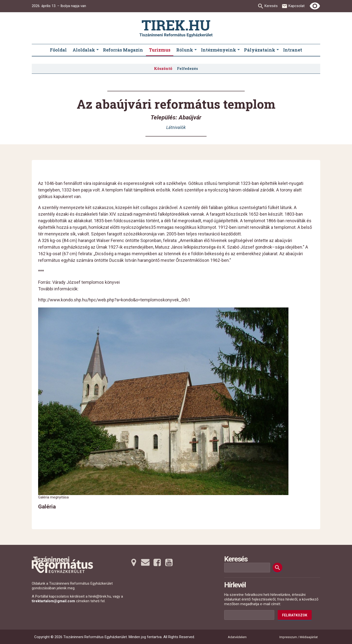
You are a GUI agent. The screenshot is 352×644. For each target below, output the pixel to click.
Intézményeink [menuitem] (219, 50)
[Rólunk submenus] (196, 50)
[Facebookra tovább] (157, 562)
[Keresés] (277, 568)
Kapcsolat (297, 6)
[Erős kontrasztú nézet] (315, 6)
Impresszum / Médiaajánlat (299, 637)
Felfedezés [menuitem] (187, 68)
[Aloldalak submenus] (98, 50)
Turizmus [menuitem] (160, 50)
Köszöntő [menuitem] (163, 68)
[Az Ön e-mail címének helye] (249, 615)
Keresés (271, 6)
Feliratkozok (295, 615)
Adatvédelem (237, 637)
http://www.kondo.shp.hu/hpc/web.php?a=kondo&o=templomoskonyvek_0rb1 (114, 300)
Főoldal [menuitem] (58, 50)
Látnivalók (176, 127)
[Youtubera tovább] (169, 562)
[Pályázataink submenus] (278, 50)
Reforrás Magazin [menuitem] (123, 50)
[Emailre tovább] (145, 562)
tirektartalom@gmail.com (53, 601)
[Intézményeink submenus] (239, 50)
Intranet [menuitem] (293, 50)
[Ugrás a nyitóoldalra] (176, 29)
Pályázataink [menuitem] (260, 50)
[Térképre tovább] (134, 562)
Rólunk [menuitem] (185, 50)
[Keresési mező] (247, 568)
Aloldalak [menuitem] (84, 50)
